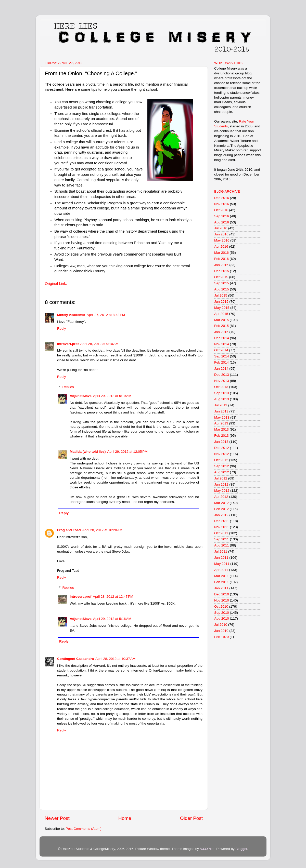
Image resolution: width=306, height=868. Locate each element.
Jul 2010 (221, 625)
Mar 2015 (221, 320)
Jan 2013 (221, 442)
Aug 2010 (222, 618)
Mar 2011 (221, 576)
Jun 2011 (221, 558)
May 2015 (222, 308)
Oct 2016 (221, 210)
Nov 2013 (222, 381)
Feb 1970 (221, 637)
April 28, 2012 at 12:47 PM (113, 597)
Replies (68, 387)
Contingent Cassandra (75, 659)
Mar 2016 (221, 253)
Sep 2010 (222, 613)
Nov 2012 (222, 454)
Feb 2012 (221, 509)
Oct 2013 (221, 387)
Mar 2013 (221, 429)
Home (125, 818)
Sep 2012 (222, 466)
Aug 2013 (222, 399)
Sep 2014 (222, 356)
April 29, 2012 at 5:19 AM (112, 396)
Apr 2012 (221, 497)
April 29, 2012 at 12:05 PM (127, 452)
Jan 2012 (221, 515)
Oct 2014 (221, 350)
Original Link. (56, 284)
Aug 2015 (222, 289)
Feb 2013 (221, 436)
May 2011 (222, 564)
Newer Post (57, 818)
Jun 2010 (221, 631)
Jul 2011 (221, 551)
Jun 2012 (221, 484)
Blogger (241, 849)
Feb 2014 (221, 362)
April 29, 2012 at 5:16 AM (112, 619)
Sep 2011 (222, 539)
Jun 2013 (221, 411)
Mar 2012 (221, 503)
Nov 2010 (222, 600)
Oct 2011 (221, 533)
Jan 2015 (221, 332)
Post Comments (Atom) (84, 829)
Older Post (191, 818)
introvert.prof (68, 344)
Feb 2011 (221, 582)
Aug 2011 (222, 545)
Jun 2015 (221, 302)
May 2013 (222, 417)
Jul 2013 (221, 405)
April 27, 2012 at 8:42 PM (106, 315)
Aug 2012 (222, 472)
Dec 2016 (222, 198)
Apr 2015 (221, 314)
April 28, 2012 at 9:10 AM (99, 344)
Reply (62, 329)
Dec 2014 (222, 338)
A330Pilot (207, 849)
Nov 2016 (222, 204)
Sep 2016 (222, 216)
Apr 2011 (221, 570)
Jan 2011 (221, 588)
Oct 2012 (221, 460)
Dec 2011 (222, 521)
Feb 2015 (221, 326)
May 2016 (222, 240)
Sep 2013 (222, 393)
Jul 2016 (221, 228)
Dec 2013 (222, 375)
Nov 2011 (222, 527)
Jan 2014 (221, 369)
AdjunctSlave (81, 396)
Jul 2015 (221, 295)
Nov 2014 (222, 344)
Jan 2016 (221, 265)
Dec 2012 (222, 448)
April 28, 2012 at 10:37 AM (115, 659)
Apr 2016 (221, 246)
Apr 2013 (221, 423)
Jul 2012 (221, 478)
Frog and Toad (69, 530)
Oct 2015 (221, 277)
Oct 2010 (221, 606)
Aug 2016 (222, 222)
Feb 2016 (221, 259)
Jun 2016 (221, 234)
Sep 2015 (222, 283)
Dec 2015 (222, 271)
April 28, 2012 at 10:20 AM (102, 530)
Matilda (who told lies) (88, 452)
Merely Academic (71, 315)
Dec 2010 (222, 594)
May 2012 (222, 491)
